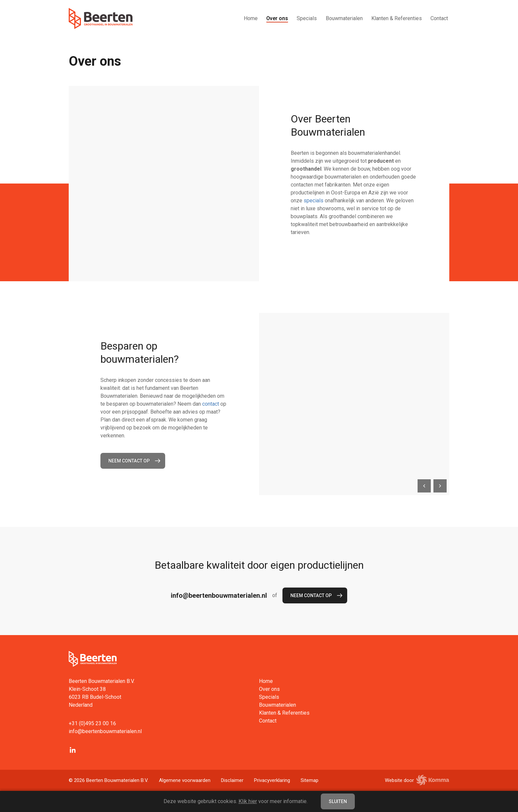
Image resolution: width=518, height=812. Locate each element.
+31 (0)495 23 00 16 (92, 723)
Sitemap (310, 780)
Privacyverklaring (272, 780)
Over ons (277, 18)
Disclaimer (232, 780)
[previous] (424, 486)
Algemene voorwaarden (185, 780)
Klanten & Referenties (397, 18)
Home (251, 18)
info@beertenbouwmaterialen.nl (219, 595)
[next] (440, 486)
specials (314, 201)
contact (211, 404)
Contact (439, 18)
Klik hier (248, 801)
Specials (307, 18)
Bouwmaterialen (344, 18)
